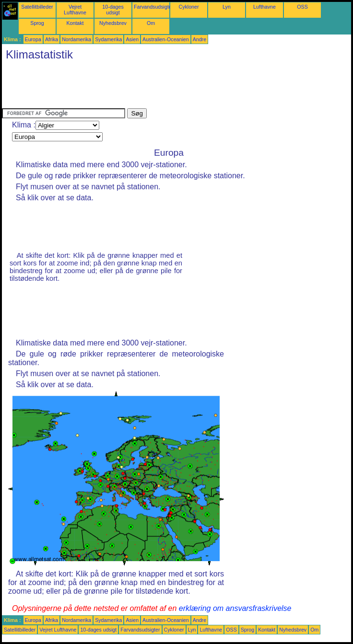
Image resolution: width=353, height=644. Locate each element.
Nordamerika (76, 39)
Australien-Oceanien (166, 39)
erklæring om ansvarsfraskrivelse (235, 608)
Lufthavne (265, 7)
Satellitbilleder (37, 7)
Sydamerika (108, 39)
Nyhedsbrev (113, 23)
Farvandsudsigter (153, 7)
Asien (132, 39)
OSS (302, 7)
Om (151, 23)
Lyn (227, 7)
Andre (200, 39)
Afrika (52, 39)
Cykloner (188, 7)
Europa (33, 39)
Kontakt (75, 23)
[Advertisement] (176, 87)
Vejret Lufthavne (75, 10)
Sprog (37, 23)
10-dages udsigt (113, 10)
